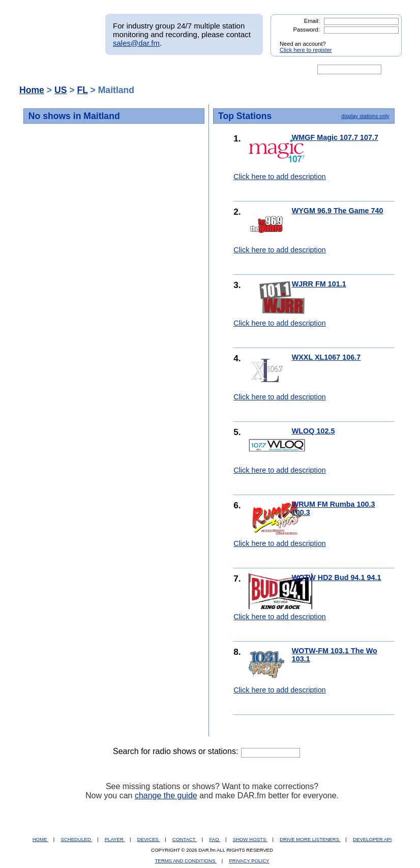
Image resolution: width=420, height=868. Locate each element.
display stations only (365, 116)
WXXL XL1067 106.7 (326, 357)
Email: (312, 21)
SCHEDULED (76, 839)
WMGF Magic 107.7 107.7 (335, 137)
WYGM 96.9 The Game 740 (338, 211)
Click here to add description (280, 177)
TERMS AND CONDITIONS (186, 861)
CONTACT (185, 839)
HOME (40, 839)
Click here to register (306, 50)
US (61, 90)
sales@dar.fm (136, 43)
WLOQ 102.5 (313, 431)
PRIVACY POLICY (249, 861)
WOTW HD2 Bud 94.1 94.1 (337, 577)
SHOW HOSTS (250, 839)
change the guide (166, 795)
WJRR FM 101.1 (319, 284)
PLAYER (115, 839)
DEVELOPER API (372, 839)
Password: (307, 30)
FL (82, 90)
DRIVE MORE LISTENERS (310, 839)
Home (32, 90)
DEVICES (149, 839)
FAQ (215, 839)
